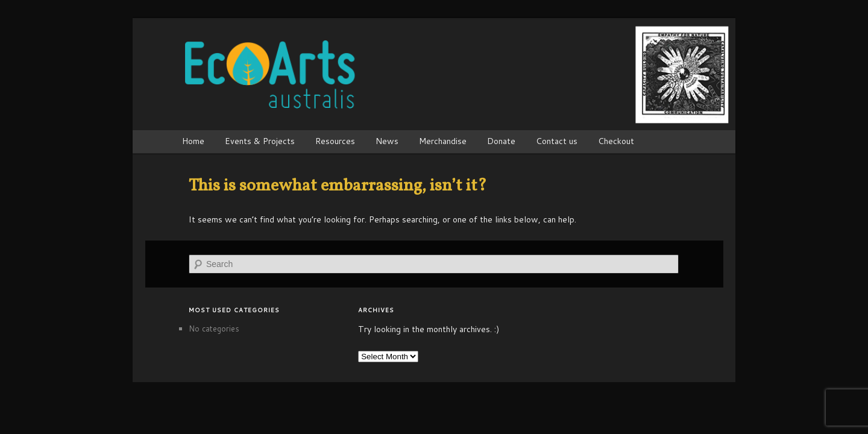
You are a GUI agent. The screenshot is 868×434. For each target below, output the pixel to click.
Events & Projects (260, 141)
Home (193, 141)
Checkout (616, 141)
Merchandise (443, 141)
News (387, 141)
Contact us (557, 141)
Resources (335, 141)
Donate (501, 141)
